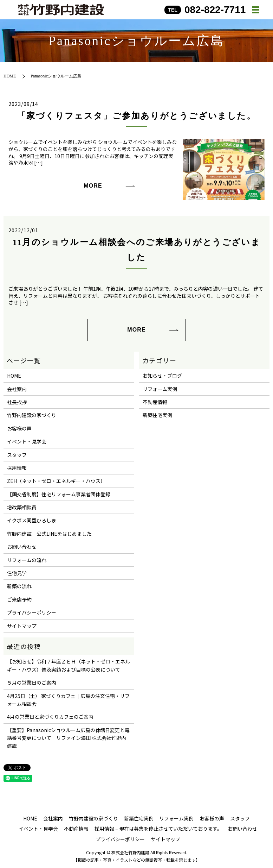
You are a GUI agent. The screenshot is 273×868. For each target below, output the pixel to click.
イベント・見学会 (27, 441)
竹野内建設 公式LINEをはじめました (49, 534)
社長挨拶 (17, 402)
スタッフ (17, 455)
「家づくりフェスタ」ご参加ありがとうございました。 (136, 116)
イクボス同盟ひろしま (32, 520)
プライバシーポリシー (32, 612)
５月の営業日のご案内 (32, 683)
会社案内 (17, 389)
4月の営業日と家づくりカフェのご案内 (50, 717)
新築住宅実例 (157, 415)
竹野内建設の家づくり (32, 415)
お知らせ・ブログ (162, 376)
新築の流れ (19, 586)
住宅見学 (17, 573)
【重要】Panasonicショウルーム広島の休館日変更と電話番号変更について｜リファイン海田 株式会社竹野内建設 (68, 738)
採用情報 (17, 468)
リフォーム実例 (160, 389)
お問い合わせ (22, 547)
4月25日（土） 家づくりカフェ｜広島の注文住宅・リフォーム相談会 (68, 700)
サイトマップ (22, 626)
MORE (93, 186)
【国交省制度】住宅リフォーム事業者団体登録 (59, 494)
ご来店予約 (19, 599)
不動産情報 (155, 402)
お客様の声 (19, 428)
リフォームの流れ (27, 560)
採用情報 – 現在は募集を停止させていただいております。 (158, 829)
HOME (10, 76)
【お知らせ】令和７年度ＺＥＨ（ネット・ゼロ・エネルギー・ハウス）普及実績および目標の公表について (69, 665)
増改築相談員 (22, 507)
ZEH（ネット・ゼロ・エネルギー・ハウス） (56, 481)
